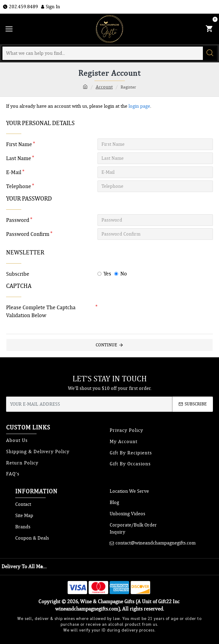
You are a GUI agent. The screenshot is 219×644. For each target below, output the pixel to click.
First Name (19, 144)
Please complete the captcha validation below (41, 311)
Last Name (19, 158)
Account (104, 87)
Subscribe (18, 274)
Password (18, 220)
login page (139, 106)
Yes (104, 274)
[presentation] (140, 313)
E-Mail (14, 172)
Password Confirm (28, 234)
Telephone (19, 186)
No (121, 274)
